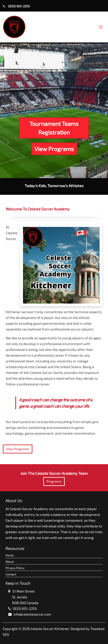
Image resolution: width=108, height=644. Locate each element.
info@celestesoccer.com (32, 614)
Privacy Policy (15, 568)
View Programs (54, 149)
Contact (11, 574)
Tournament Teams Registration (54, 128)
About (10, 561)
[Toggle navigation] (101, 27)
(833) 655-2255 (16, 6)
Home (10, 555)
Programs (54, 481)
